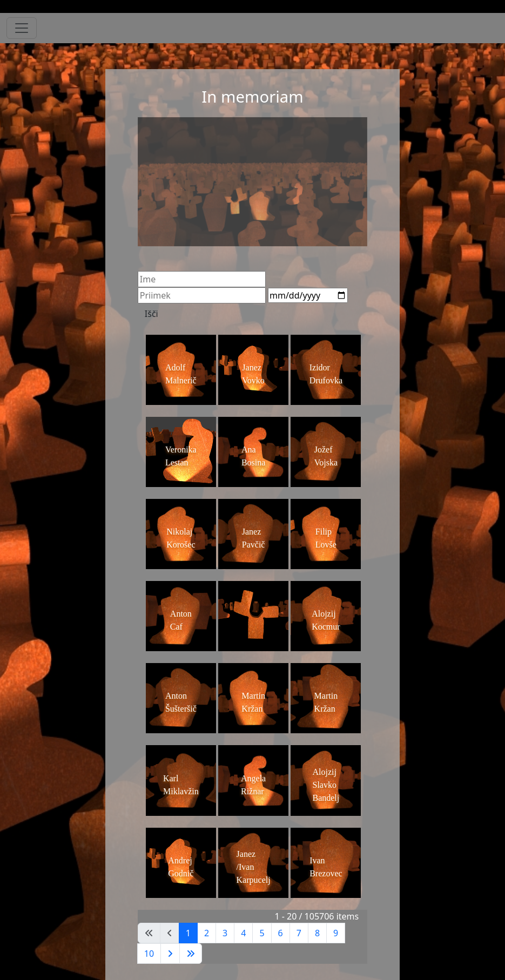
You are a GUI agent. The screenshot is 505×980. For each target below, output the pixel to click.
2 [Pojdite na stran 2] (207, 933)
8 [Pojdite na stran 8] (317, 933)
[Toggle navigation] (22, 28)
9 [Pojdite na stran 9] (336, 933)
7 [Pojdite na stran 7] (299, 933)
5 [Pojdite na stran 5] (262, 933)
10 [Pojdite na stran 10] (149, 954)
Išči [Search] (151, 314)
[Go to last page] (191, 954)
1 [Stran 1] (188, 933)
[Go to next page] (170, 954)
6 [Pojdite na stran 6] (281, 933)
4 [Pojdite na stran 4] (243, 933)
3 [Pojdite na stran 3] (225, 933)
